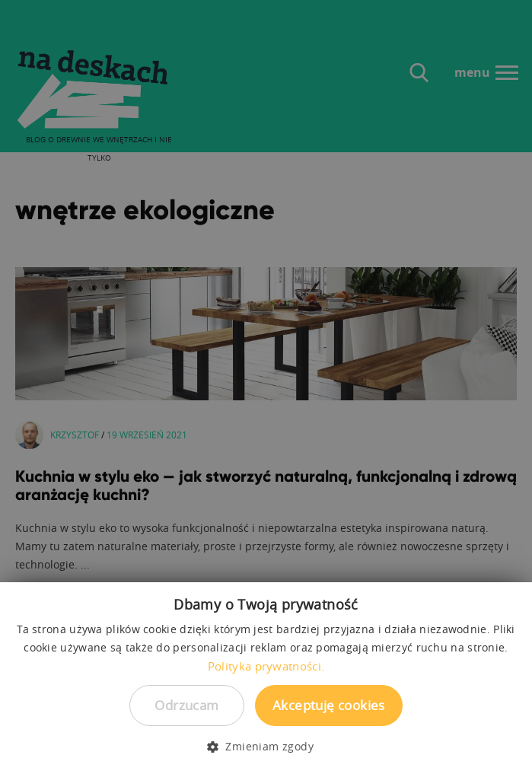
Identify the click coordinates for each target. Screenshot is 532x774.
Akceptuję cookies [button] (329, 705)
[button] (266, 747)
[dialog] (266, 387)
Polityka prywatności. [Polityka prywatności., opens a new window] (266, 666)
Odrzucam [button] (186, 705)
